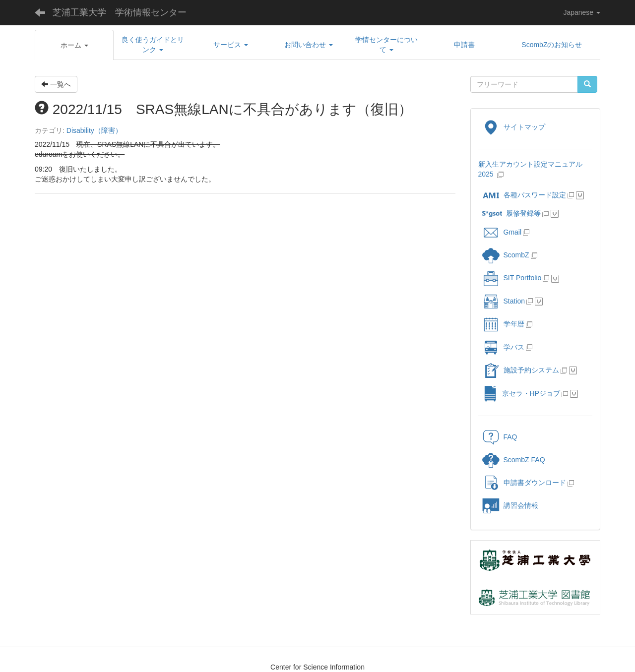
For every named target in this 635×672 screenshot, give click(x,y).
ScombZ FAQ (514, 460)
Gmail (502, 232)
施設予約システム (521, 370)
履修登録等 (511, 213)
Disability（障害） (94, 130)
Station (504, 301)
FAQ (500, 437)
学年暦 (503, 324)
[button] (74, 45)
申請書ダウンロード (524, 483)
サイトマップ (514, 127)
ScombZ (516, 255)
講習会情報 (510, 505)
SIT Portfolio (512, 278)
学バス (503, 347)
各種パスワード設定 (524, 195)
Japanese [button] (582, 12)
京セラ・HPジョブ (521, 393)
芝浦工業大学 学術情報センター (120, 12)
